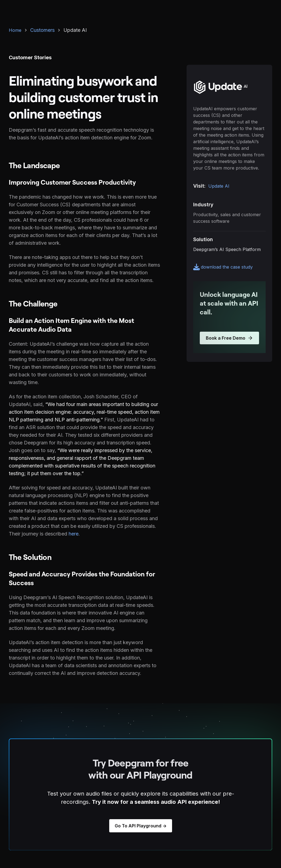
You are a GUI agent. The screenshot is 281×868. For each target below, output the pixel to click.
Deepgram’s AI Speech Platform (227, 249)
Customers (42, 30)
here (74, 534)
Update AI (219, 186)
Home (15, 30)
